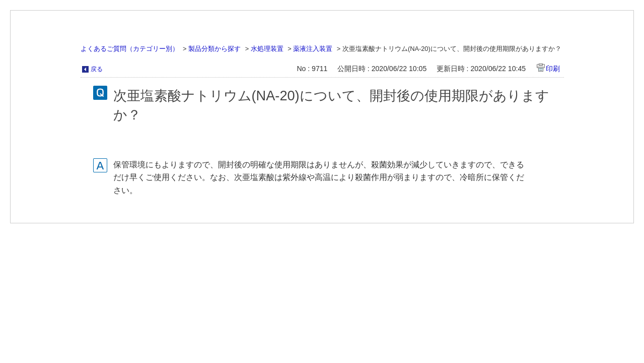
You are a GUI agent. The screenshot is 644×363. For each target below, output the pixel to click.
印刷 (553, 69)
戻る (97, 69)
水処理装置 (267, 49)
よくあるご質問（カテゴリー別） (130, 49)
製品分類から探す (214, 49)
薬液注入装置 (313, 49)
